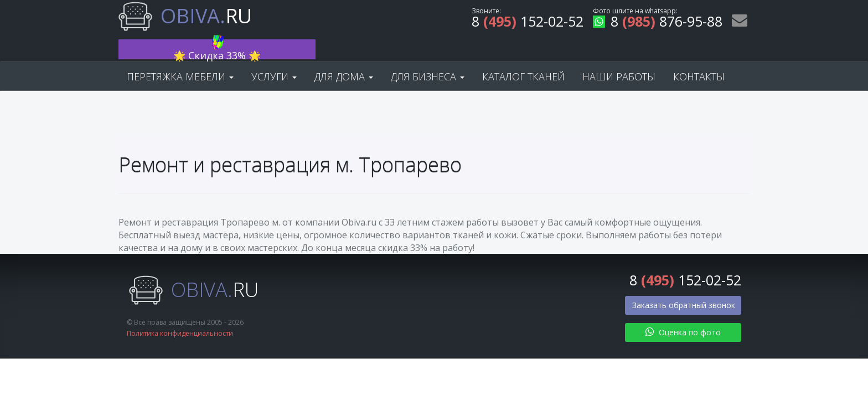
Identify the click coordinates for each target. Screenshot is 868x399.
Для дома (344, 57)
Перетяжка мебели (180, 57)
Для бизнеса (428, 57)
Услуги (274, 57)
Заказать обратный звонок (684, 285)
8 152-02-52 (528, 23)
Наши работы (619, 57)
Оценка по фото (683, 312)
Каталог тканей (523, 57)
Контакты (699, 57)
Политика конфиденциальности (180, 314)
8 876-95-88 (658, 23)
